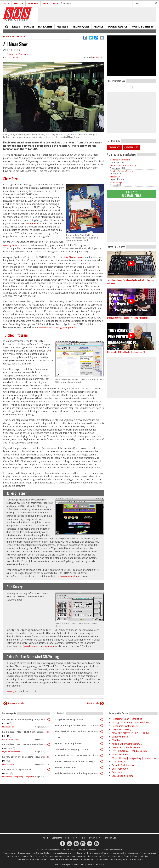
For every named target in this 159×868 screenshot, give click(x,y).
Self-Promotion (120, 769)
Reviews (62, 27)
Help (56, 3)
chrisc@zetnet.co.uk (73, 257)
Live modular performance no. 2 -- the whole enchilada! (78, 725)
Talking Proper (17, 493)
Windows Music (120, 737)
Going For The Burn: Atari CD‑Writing (33, 657)
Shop (46, 3)
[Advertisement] (79, 808)
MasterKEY (115, 177)
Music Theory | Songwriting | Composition (18, 777)
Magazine (45, 27)
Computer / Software (18, 54)
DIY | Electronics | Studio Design (129, 751)
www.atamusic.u (34, 223)
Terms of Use (110, 838)
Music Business (143, 27)
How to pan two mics (66, 767)
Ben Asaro (7, 749)
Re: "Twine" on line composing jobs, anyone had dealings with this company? (25, 719)
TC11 (58, 737)
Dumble (6, 774)
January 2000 (98, 57)
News (16, 27)
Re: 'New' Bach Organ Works (17, 769)
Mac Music (118, 740)
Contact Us (57, 838)
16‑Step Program (15, 335)
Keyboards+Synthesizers (11, 739)
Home (7, 27)
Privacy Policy (94, 838)
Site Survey (14, 587)
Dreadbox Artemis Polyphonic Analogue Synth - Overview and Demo (131, 282)
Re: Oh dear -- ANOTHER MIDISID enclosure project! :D (25, 732)
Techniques (81, 27)
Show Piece (11, 179)
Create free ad (131, 147)
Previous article (16, 703)
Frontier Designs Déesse (122, 171)
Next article (93, 703)
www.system (10, 245)
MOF (4, 761)
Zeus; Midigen (117, 182)
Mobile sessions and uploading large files (77, 773)
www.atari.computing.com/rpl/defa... (58, 327)
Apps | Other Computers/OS (127, 744)
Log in (6, 3)
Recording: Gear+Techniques (127, 719)
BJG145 (6, 724)
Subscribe (33, 3)
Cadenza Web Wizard (120, 160)
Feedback (117, 772)
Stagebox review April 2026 (69, 719)
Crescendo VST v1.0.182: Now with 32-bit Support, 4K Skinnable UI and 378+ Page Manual (78, 755)
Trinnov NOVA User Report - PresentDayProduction (128, 318)
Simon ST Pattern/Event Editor (124, 165)
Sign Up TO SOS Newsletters (131, 194)
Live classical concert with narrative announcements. (78, 731)
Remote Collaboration (123, 765)
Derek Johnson (13, 58)
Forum (29, 27)
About (46, 838)
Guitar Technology (122, 729)
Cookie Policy (71, 838)
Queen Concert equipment (69, 743)
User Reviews (119, 762)
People (98, 27)
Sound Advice (118, 27)
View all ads (114, 147)
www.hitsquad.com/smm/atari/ (40, 646)
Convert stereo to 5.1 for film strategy (75, 761)
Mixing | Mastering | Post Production (132, 722)
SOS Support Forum (122, 776)
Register (18, 3)
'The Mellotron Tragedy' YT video (72, 749)
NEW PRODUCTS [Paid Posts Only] (130, 733)
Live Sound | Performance (126, 747)
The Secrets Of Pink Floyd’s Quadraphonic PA (126, 352)
